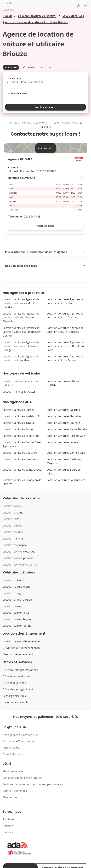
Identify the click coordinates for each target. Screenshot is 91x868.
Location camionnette (16, 613)
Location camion (13, 606)
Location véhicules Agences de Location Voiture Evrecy (65, 358)
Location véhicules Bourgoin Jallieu (64, 472)
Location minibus (13, 539)
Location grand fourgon (17, 600)
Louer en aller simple (15, 702)
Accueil (7, 16)
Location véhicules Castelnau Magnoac (64, 461)
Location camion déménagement (22, 641)
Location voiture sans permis (20, 565)
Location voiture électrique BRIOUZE (63, 383)
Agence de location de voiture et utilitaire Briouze (35, 22)
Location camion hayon (17, 619)
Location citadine (13, 513)
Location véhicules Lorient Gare (66, 480)
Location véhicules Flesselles (64, 416)
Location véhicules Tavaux (19, 423)
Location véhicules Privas (18, 429)
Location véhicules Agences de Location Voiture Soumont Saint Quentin (22, 332)
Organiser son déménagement (21, 648)
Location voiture (73, 16)
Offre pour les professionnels (21, 670)
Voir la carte (45, 148)
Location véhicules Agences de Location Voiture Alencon (21, 358)
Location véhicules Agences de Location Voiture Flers (65, 301)
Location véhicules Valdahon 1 (21, 416)
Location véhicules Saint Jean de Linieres (22, 482)
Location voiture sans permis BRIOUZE (20, 383)
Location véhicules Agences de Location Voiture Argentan (65, 316)
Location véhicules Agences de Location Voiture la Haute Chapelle (21, 317)
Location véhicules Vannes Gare (66, 453)
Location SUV (11, 519)
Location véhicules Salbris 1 (63, 410)
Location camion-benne (17, 626)
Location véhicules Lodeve (63, 442)
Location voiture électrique (19, 552)
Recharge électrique (15, 696)
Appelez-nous (46, 226)
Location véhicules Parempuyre (66, 436)
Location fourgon (13, 593)
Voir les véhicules (45, 107)
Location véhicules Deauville (20, 453)
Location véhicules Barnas (18, 410)
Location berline (12, 526)
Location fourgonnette (17, 587)
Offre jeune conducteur (17, 676)
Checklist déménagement (18, 654)
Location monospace (15, 545)
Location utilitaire (13, 580)
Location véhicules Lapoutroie (21, 436)
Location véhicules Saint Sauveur (23, 470)
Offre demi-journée (14, 683)
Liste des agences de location (37, 16)
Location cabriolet (14, 532)
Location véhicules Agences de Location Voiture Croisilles (65, 330)
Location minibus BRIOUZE (19, 392)
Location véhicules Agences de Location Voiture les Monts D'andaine (21, 303)
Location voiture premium (18, 558)
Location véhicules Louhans (64, 423)
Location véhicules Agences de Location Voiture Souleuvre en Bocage (21, 346)
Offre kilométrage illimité (18, 689)
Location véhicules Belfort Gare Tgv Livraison (22, 444)
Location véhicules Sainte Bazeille (67, 429)
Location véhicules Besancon (20, 459)
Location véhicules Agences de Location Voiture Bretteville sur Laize (66, 346)
